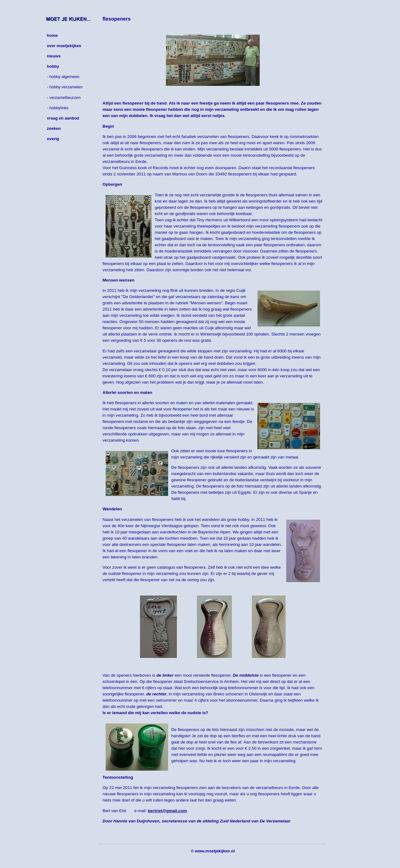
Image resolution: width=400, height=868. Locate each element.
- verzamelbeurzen (64, 98)
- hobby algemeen (63, 77)
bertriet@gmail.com (167, 811)
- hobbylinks (58, 108)
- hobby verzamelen (65, 87)
